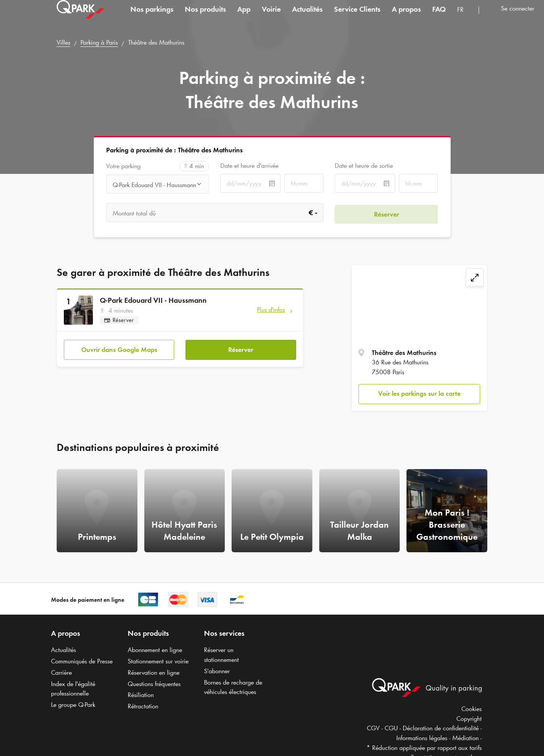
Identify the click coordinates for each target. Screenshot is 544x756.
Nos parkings (152, 17)
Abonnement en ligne (155, 650)
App (244, 17)
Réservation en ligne (154, 672)
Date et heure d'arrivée (249, 166)
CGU (391, 728)
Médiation (465, 738)
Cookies (471, 709)
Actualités (307, 17)
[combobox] (465, 18)
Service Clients (357, 17)
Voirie (271, 17)
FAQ (439, 17)
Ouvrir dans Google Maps (119, 348)
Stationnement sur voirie (158, 661)
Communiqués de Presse (82, 661)
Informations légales (422, 738)
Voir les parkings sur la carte (419, 393)
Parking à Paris (99, 42)
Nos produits (205, 17)
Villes (63, 42)
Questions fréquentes (154, 684)
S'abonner (217, 671)
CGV (373, 728)
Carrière (61, 672)
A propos (406, 17)
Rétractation (143, 706)
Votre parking (123, 166)
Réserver (241, 348)
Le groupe (73, 705)
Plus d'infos (271, 310)
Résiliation (141, 695)
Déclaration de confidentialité (441, 728)
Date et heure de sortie (364, 166)
